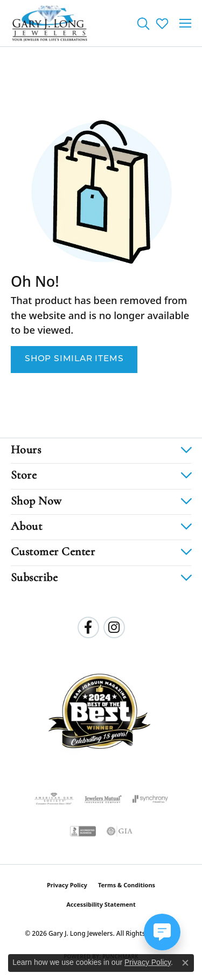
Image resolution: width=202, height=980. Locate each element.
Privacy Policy (67, 885)
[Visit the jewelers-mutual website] (103, 799)
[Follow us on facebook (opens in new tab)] (88, 627)
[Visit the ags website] (54, 799)
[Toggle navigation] (185, 23)
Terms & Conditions (127, 885)
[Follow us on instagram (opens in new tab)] (114, 627)
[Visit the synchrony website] (150, 799)
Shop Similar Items (74, 359)
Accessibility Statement (101, 904)
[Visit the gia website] (120, 831)
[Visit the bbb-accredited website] (83, 831)
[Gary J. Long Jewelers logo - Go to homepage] (50, 23)
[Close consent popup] (185, 963)
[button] (143, 23)
